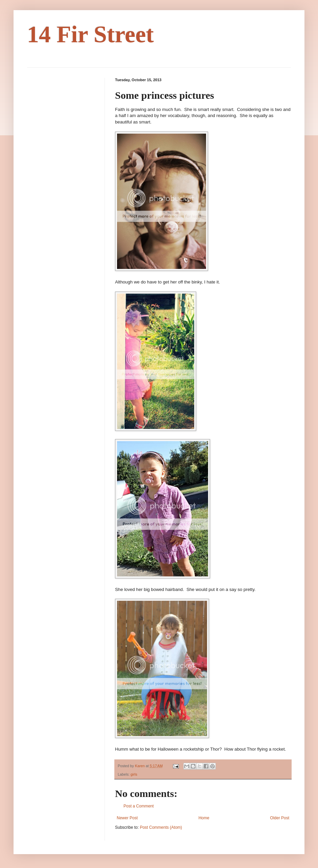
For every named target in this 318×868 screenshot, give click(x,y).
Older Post (280, 818)
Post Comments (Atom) (161, 827)
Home (204, 818)
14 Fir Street (90, 34)
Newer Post (127, 818)
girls (134, 774)
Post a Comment (139, 806)
